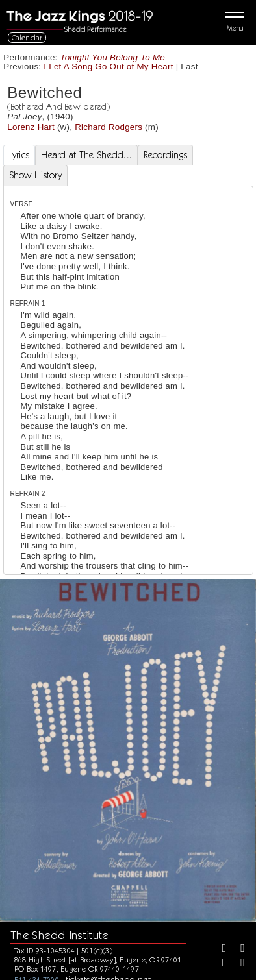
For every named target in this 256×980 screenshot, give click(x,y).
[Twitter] (238, 949)
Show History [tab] (35, 175)
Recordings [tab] (165, 155)
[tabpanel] (128, 522)
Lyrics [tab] (19, 155)
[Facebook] (220, 949)
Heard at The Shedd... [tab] (86, 155)
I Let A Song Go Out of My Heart (108, 67)
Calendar (27, 37)
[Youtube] (238, 964)
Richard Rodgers (109, 127)
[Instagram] (220, 964)
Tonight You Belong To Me (113, 57)
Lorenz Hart (31, 127)
